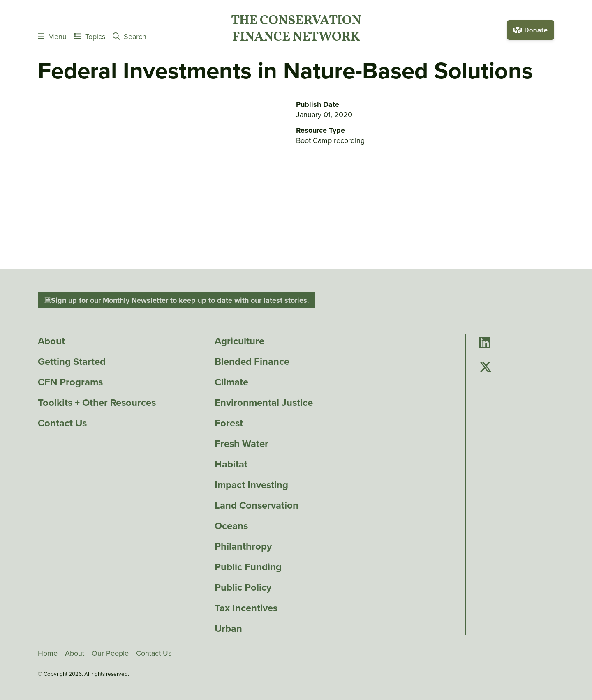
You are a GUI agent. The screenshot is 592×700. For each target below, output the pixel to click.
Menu (52, 36)
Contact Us (62, 423)
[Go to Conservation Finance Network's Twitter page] (486, 367)
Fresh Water (242, 444)
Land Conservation (257, 505)
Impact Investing (251, 485)
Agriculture (239, 341)
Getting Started (72, 362)
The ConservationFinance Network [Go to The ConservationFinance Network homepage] (296, 30)
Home (48, 653)
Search (129, 36)
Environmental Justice (264, 403)
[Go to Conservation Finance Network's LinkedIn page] (485, 343)
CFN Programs (70, 382)
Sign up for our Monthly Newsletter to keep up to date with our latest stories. (176, 300)
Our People (110, 653)
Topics (90, 36)
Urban (228, 629)
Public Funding (248, 567)
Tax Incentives (246, 608)
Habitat (231, 464)
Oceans (231, 526)
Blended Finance (252, 362)
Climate (231, 382)
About (51, 341)
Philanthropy (243, 546)
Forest (229, 423)
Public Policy (243, 587)
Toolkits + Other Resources (97, 403)
